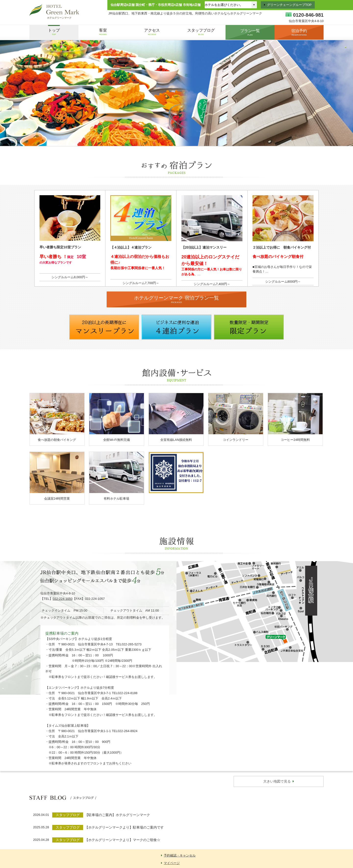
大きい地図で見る (277, 781)
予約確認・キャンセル (180, 855)
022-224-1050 (63, 599)
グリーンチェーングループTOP (289, 5)
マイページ (172, 863)
